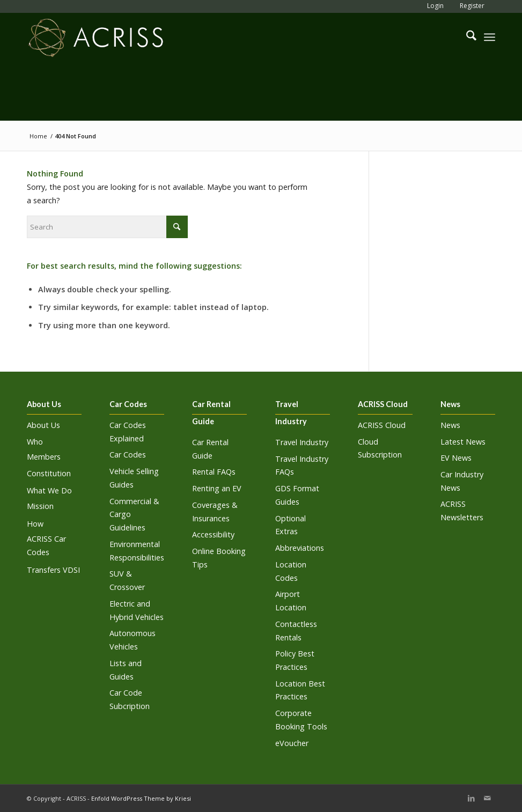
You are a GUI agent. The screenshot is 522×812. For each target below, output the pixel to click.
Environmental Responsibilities (137, 551)
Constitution (49, 473)
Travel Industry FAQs (302, 466)
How (35, 524)
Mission (40, 506)
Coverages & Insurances (215, 512)
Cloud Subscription (380, 448)
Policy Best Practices (295, 660)
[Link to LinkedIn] (471, 798)
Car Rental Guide (210, 449)
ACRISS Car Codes (46, 545)
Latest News (463, 442)
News (450, 425)
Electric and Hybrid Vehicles (137, 610)
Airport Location (291, 601)
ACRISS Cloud (382, 425)
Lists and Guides (126, 670)
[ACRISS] (96, 37)
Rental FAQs (214, 472)
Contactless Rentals (296, 631)
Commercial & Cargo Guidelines (134, 515)
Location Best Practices (300, 690)
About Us (43, 425)
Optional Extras (291, 525)
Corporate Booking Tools (301, 720)
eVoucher (292, 743)
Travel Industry (302, 442)
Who (35, 442)
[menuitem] (433, 6)
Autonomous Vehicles (133, 640)
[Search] (466, 37)
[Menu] (490, 37)
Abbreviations (300, 548)
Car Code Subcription (130, 699)
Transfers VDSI (53, 570)
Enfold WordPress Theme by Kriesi (141, 798)
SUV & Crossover (127, 580)
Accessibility (213, 534)
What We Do (49, 490)
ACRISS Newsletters (462, 511)
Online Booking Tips (219, 558)
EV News (456, 458)
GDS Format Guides (297, 495)
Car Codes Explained (128, 432)
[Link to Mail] (487, 798)
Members (44, 457)
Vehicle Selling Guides (134, 478)
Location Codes (291, 571)
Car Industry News (462, 481)
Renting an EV (217, 488)
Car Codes (128, 455)
